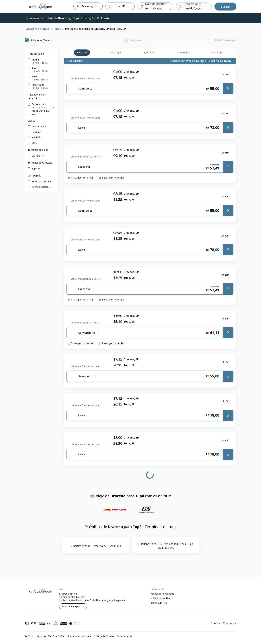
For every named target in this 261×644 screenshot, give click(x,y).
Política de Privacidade (162, 594)
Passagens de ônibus (37, 29)
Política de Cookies (160, 598)
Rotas (57, 29)
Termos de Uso (159, 603)
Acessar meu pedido (73, 606)
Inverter (104, 18)
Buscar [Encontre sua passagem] (225, 7)
